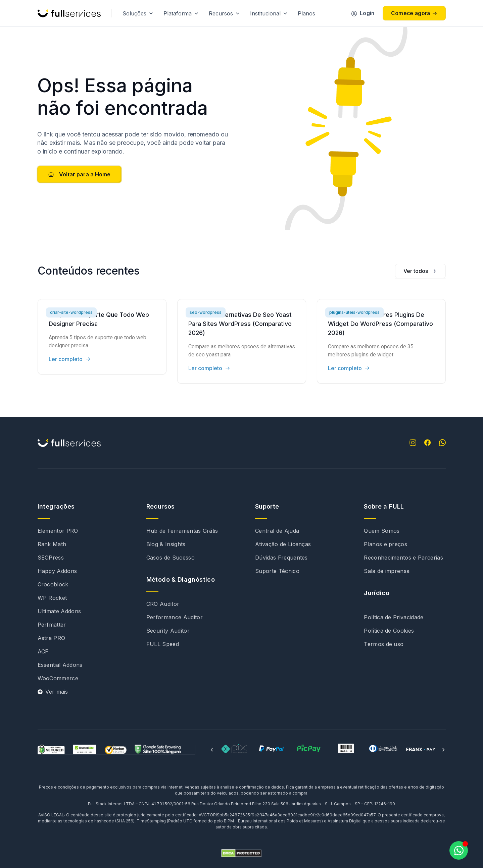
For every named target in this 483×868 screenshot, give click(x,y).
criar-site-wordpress (71, 312)
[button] (212, 750)
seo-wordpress (206, 312)
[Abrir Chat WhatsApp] (459, 850)
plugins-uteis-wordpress (354, 312)
